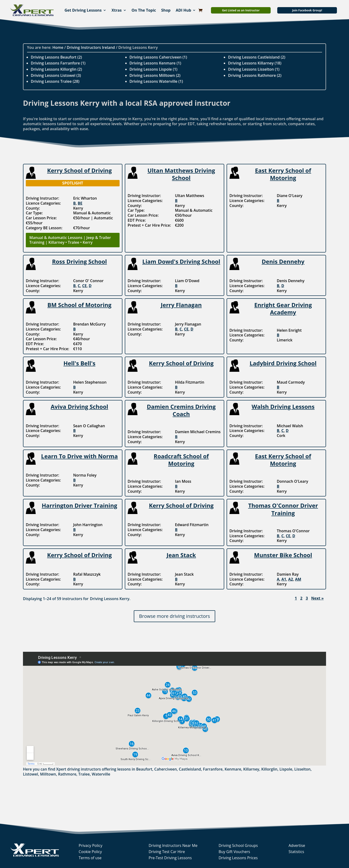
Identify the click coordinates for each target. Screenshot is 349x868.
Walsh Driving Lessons (283, 406)
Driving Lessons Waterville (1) (156, 81)
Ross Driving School (80, 261)
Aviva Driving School (79, 406)
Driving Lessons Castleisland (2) (257, 57)
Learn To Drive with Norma (80, 456)
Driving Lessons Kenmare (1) (155, 63)
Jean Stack (181, 555)
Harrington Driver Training (79, 505)
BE (80, 203)
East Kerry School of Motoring (283, 174)
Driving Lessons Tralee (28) (55, 81)
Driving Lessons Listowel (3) (56, 75)
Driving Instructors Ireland (91, 47)
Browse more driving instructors (174, 616)
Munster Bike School (283, 555)
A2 (291, 579)
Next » (317, 598)
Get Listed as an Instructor (241, 10)
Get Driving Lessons (83, 10)
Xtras (117, 10)
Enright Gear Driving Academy (283, 308)
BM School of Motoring (79, 305)
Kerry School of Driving (79, 170)
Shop (166, 10)
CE (84, 286)
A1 (284, 579)
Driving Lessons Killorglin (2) (56, 69)
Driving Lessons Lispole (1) (153, 69)
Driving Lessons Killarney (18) (255, 63)
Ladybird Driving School (283, 363)
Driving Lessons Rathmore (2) (255, 75)
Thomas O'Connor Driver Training (283, 509)
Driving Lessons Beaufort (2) (56, 57)
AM (298, 579)
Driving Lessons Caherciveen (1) (158, 57)
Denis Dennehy (283, 261)
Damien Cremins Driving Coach (181, 410)
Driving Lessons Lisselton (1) (254, 69)
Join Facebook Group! (307, 10)
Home (58, 47)
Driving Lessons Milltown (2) (155, 75)
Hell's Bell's (79, 363)
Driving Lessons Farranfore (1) (58, 63)
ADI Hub (183, 10)
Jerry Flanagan (181, 305)
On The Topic (144, 10)
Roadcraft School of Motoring (181, 460)
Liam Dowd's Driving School (181, 261)
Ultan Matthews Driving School (181, 174)
